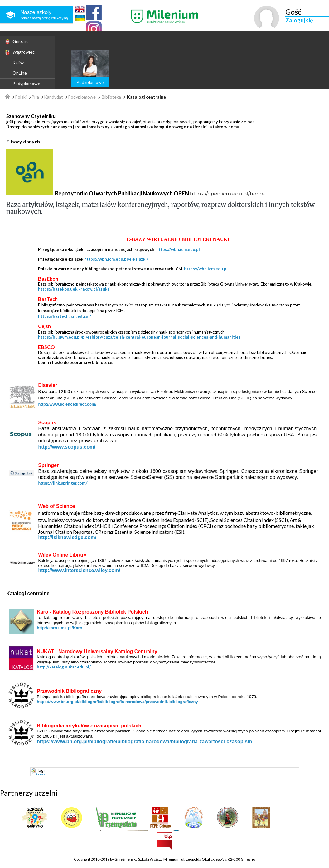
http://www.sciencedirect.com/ (67, 404)
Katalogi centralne (146, 97)
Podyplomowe (26, 83)
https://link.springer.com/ (63, 483)
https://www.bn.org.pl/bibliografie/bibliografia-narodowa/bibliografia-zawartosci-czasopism (144, 742)
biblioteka (38, 774)
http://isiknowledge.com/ (67, 537)
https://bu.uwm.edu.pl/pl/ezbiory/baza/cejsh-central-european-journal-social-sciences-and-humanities (139, 337)
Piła (35, 97)
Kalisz (18, 63)
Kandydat (53, 97)
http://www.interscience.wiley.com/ (79, 570)
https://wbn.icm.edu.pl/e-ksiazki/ (116, 259)
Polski (21, 97)
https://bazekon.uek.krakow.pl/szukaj (74, 289)
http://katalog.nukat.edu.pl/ (64, 667)
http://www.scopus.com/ (67, 447)
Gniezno (17, 41)
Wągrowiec (19, 52)
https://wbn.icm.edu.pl (178, 249)
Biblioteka (111, 97)
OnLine (20, 73)
